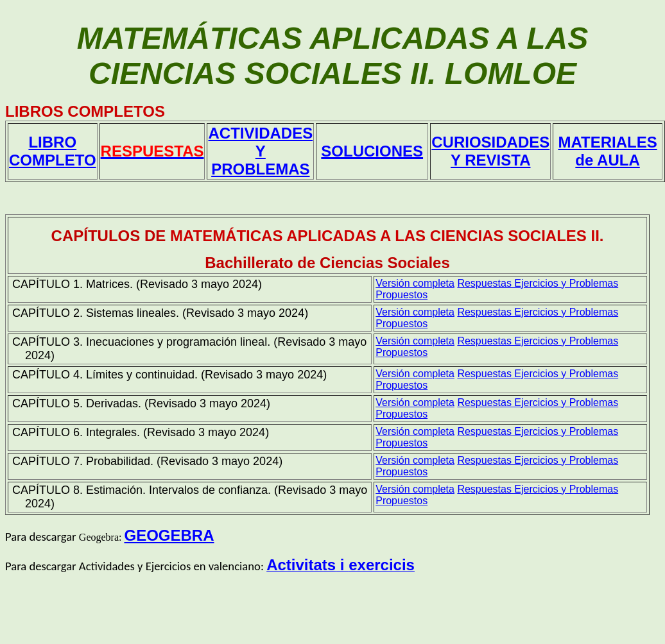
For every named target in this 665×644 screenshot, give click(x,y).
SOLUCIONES (372, 151)
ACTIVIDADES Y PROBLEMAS (260, 151)
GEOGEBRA (169, 535)
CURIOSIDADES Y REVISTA (490, 151)
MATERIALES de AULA (607, 151)
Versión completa (415, 283)
